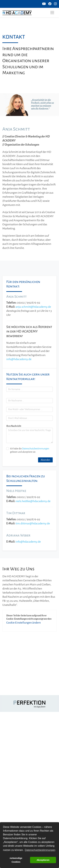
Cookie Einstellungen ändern (24, 623)
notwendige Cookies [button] (16, 860)
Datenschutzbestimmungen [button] (40, 850)
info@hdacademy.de (19, 359)
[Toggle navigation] (52, 13)
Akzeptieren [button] (43, 860)
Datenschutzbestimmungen (36, 449)
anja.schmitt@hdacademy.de (33, 307)
